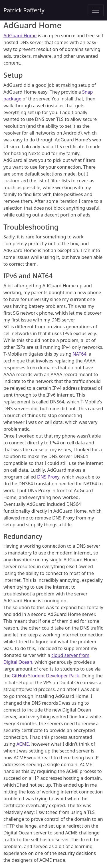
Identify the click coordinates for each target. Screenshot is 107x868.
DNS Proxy (48, 477)
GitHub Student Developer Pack (45, 676)
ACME (23, 744)
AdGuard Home (20, 36)
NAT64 (79, 354)
